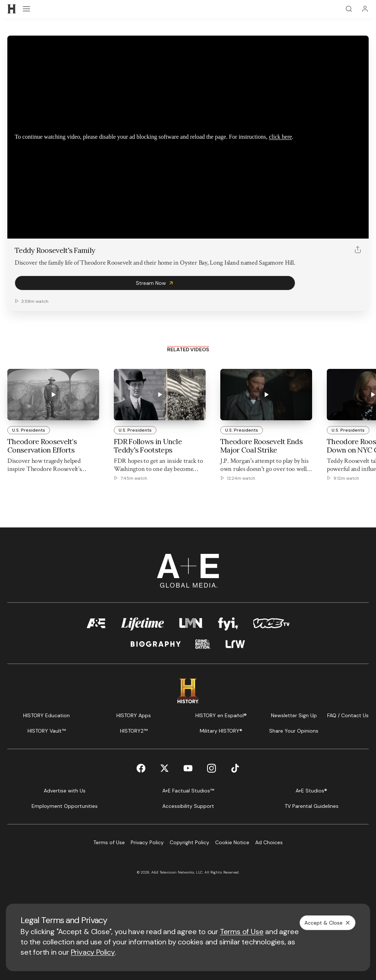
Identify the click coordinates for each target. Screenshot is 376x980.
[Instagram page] (211, 768)
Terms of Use (242, 932)
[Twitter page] (164, 768)
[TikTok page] (235, 768)
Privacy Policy (93, 952)
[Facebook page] (141, 768)
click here (280, 137)
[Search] (349, 9)
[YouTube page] (188, 768)
